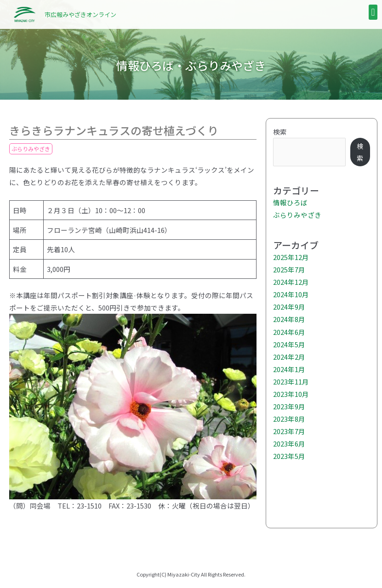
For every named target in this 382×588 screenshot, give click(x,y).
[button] (373, 12)
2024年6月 (289, 332)
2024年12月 (291, 282)
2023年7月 (289, 431)
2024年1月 (289, 369)
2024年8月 (289, 319)
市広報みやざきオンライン (80, 14)
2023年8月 (289, 419)
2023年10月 (291, 394)
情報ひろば (290, 202)
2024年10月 (291, 294)
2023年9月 (289, 406)
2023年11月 (291, 382)
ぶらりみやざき (31, 149)
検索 (280, 132)
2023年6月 (289, 444)
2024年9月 (289, 307)
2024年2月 (289, 357)
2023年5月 (289, 456)
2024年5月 (289, 344)
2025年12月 (291, 257)
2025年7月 (289, 269)
